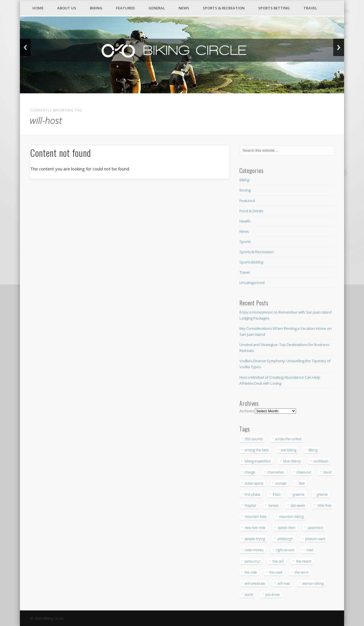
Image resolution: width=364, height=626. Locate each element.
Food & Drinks (251, 211)
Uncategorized (252, 283)
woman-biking (313, 583)
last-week (298, 505)
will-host (284, 583)
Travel (310, 8)
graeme (299, 494)
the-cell (278, 561)
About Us (67, 8)
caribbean (321, 461)
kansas (273, 505)
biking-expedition (258, 461)
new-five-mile (255, 528)
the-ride (251, 572)
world (249, 595)
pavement (316, 528)
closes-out (304, 472)
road (310, 550)
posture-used (315, 539)
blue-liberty (292, 461)
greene (322, 494)
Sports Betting (274, 8)
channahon (276, 472)
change (250, 472)
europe (281, 483)
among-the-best (257, 450)
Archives (247, 411)
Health (245, 221)
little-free (324, 505)
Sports (245, 242)
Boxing (245, 190)
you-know (273, 595)
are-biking (289, 450)
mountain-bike (256, 517)
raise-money (254, 550)
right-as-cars (285, 550)
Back (25, 47)
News (184, 8)
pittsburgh (285, 539)
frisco (277, 494)
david (327, 472)
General (157, 8)
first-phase (253, 494)
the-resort (304, 561)
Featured (125, 8)
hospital (250, 505)
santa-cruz (252, 561)
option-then (287, 528)
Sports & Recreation (224, 8)
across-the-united (288, 439)
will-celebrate (255, 583)
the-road (276, 572)
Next (339, 47)
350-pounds (254, 439)
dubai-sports (254, 483)
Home (38, 8)
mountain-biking (291, 517)
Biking (96, 8)
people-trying (255, 539)
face (302, 483)
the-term (302, 572)
